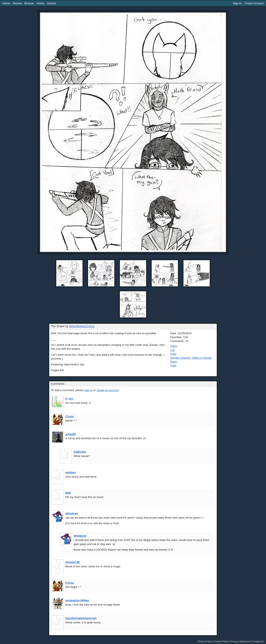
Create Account (254, 3)
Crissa (70, 416)
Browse (29, 3)
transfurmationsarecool (81, 618)
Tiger (173, 365)
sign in (89, 390)
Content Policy (221, 641)
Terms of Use (204, 641)
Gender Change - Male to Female (191, 358)
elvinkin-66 (73, 562)
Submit (51, 3)
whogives (72, 513)
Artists (40, 3)
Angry (174, 346)
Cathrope (80, 452)
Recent (17, 3)
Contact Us (258, 641)
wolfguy (71, 472)
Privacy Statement (240, 641)
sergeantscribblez (77, 600)
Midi (68, 493)
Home (6, 3)
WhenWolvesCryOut (82, 326)
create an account (108, 390)
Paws (174, 362)
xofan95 (71, 434)
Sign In (237, 3)
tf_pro (69, 399)
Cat (172, 350)
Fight (173, 354)
